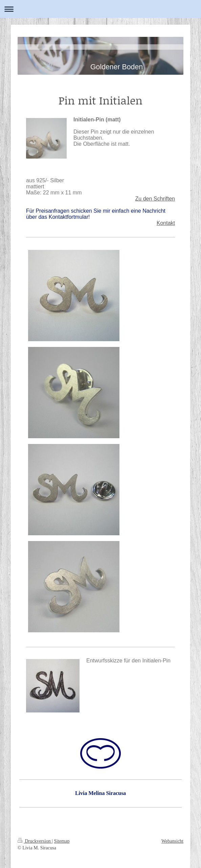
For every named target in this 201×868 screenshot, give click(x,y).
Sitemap (62, 841)
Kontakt (166, 223)
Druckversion (35, 841)
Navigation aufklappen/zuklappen (100, 9)
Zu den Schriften (155, 199)
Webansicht (172, 841)
